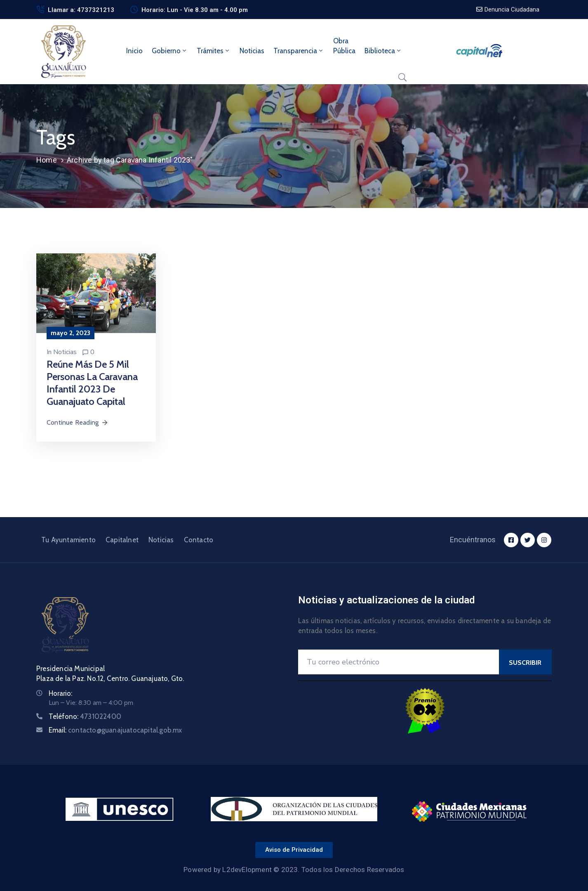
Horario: (60, 693)
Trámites (214, 51)
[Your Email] (399, 662)
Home (47, 160)
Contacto (199, 540)
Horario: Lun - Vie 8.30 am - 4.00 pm (195, 10)
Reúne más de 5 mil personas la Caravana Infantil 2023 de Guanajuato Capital (92, 383)
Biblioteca (383, 51)
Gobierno (170, 51)
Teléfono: (85, 716)
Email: (115, 730)
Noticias (252, 51)
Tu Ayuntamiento (68, 540)
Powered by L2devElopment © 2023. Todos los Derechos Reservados (294, 870)
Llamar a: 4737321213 (81, 10)
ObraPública (344, 46)
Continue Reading (78, 422)
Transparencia (299, 51)
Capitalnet (122, 540)
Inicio (134, 51)
